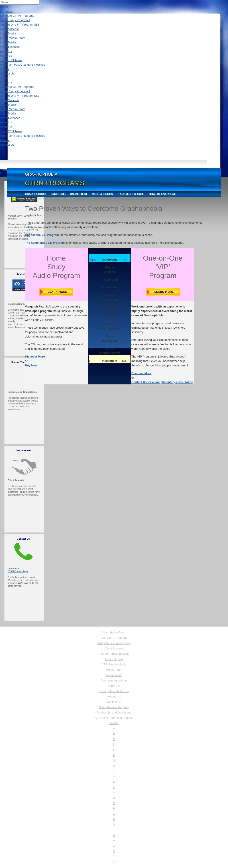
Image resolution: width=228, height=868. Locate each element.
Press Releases (10, 47)
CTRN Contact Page (18, 572)
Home (4, 7)
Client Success (10, 29)
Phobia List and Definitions (114, 712)
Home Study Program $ (15, 20)
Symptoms (58, 194)
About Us (6, 51)
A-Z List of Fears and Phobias (114, 718)
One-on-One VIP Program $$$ (19, 25)
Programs (6, 11)
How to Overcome (163, 194)
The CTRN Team (11, 60)
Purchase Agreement (114, 680)
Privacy (5, 69)
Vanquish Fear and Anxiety (114, 643)
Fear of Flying (114, 659)
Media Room (114, 670)
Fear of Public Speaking (114, 654)
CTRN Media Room (13, 38)
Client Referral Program (114, 707)
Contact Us (7, 73)
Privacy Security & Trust (114, 691)
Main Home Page (114, 632)
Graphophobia (36, 194)
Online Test (79, 194)
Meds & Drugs (102, 194)
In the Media (8, 33)
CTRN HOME (29, 199)
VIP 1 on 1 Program (114, 638)
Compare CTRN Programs (17, 16)
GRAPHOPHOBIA (48, 199)
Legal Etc (114, 686)
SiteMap (114, 723)
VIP (126, 260)
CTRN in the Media (114, 664)
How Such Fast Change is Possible (23, 65)
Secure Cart (114, 675)
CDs (93, 260)
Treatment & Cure (131, 194)
